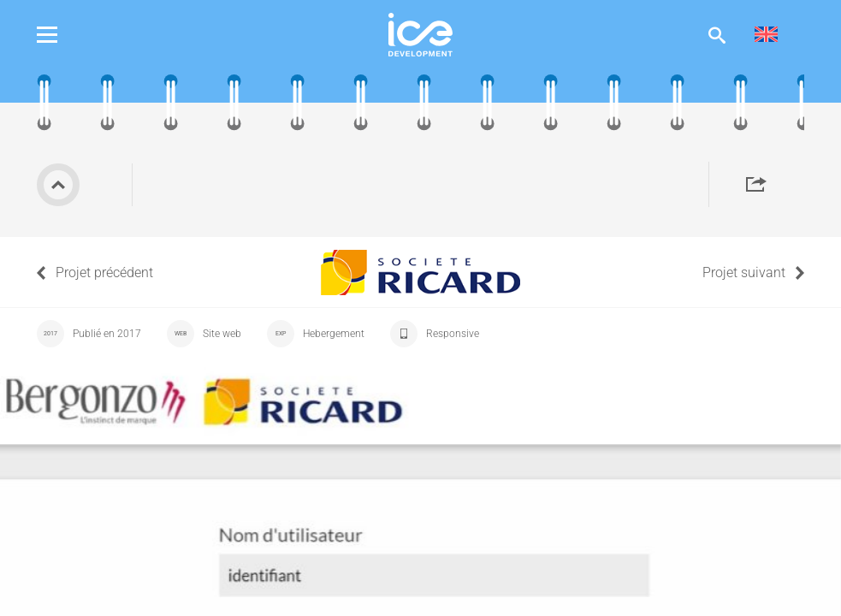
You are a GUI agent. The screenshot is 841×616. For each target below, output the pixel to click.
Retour (58, 185)
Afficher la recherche (717, 35)
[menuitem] (766, 35)
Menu (60, 35)
